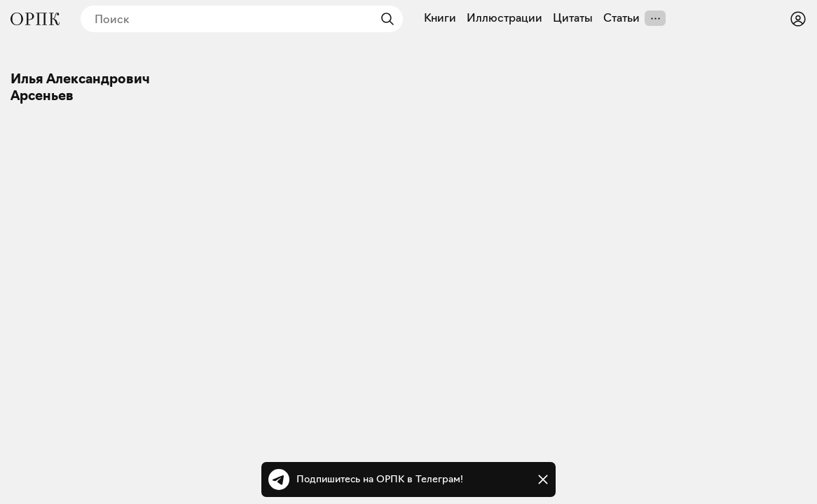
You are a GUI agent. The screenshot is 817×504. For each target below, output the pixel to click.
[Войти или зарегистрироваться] (798, 19)
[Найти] (384, 19)
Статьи (622, 18)
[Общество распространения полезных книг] (35, 19)
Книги (440, 18)
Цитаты (573, 18)
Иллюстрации (504, 18)
